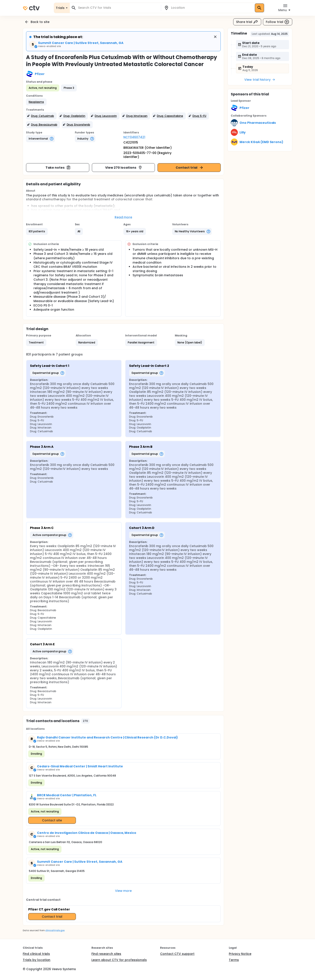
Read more (123, 217)
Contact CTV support (177, 954)
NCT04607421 (134, 137)
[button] (36, 102)
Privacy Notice (240, 954)
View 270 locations (124, 168)
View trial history (260, 80)
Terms (234, 960)
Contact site (52, 820)
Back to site (37, 22)
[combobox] (118, 8)
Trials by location (37, 960)
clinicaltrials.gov (55, 930)
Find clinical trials (36, 954)
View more (123, 891)
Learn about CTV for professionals (119, 960)
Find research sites (106, 954)
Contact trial (190, 168)
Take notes (58, 168)
